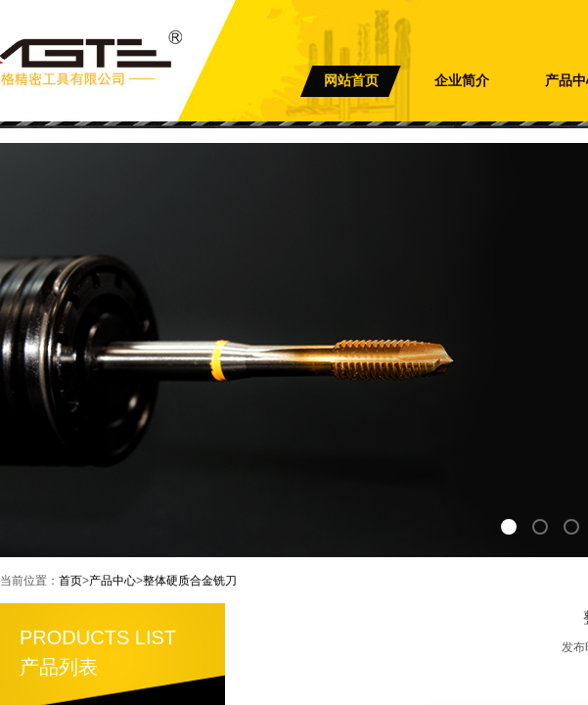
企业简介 (462, 81)
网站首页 (351, 81)
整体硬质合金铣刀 (190, 581)
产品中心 (113, 581)
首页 (70, 581)
